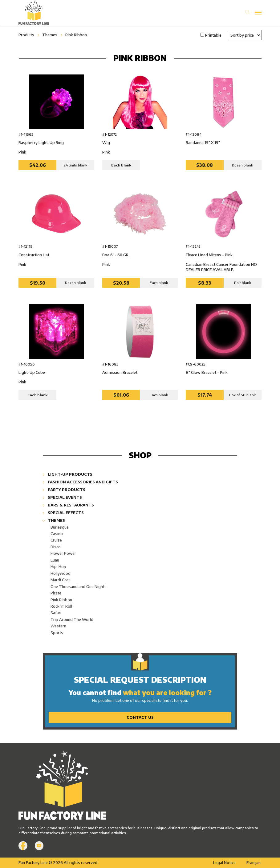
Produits (26, 35)
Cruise (56, 540)
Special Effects (63, 513)
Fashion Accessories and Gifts (80, 482)
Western (58, 626)
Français (254, 862)
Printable (213, 35)
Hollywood (61, 573)
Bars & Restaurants (68, 505)
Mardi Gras (61, 580)
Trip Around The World (72, 619)
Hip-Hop (58, 566)
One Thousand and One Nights (79, 586)
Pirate (56, 593)
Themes (50, 35)
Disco (56, 547)
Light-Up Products (68, 474)
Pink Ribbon (76, 35)
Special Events (62, 497)
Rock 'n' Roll (61, 606)
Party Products (64, 490)
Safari (56, 613)
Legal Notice (224, 862)
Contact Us (140, 717)
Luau (55, 560)
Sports (57, 633)
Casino (57, 534)
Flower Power (63, 553)
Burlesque (60, 527)
